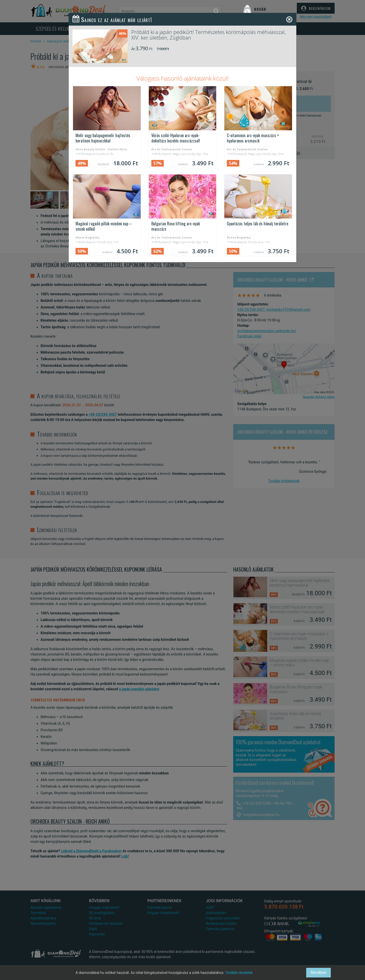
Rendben (318, 973)
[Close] (289, 20)
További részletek (239, 973)
